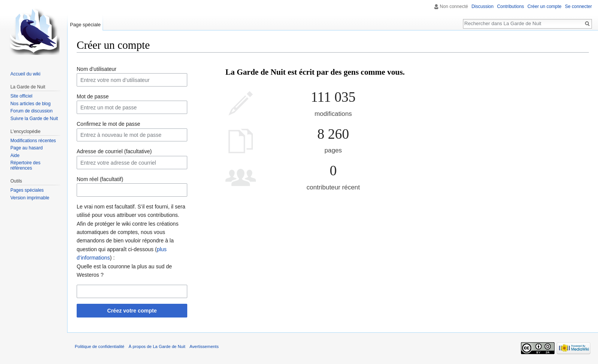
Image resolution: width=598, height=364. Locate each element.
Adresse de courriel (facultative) (114, 151)
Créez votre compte (132, 311)
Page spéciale (85, 25)
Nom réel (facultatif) (100, 179)
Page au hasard (27, 148)
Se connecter (578, 6)
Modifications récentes (33, 141)
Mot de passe (93, 96)
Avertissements (204, 346)
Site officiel (21, 96)
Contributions (510, 6)
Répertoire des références (25, 165)
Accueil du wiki (25, 74)
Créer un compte (544, 6)
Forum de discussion (31, 111)
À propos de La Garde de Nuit (157, 346)
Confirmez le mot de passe (109, 124)
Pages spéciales (27, 190)
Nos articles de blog (30, 104)
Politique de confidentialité (100, 346)
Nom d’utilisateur (96, 69)
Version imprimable (30, 198)
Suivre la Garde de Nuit (34, 119)
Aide (15, 156)
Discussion (482, 6)
